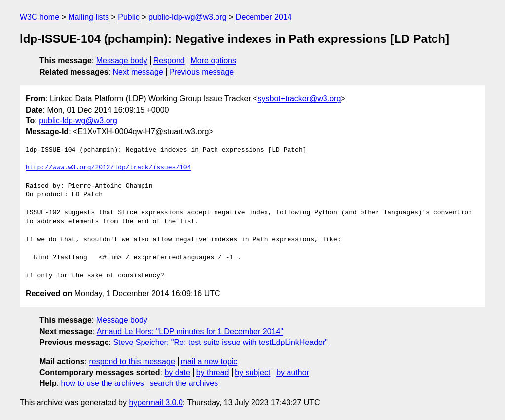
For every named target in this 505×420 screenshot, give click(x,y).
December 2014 (264, 17)
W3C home (39, 17)
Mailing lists (89, 17)
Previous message (202, 72)
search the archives (184, 383)
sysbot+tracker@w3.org (300, 98)
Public (129, 17)
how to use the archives (103, 383)
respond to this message (132, 362)
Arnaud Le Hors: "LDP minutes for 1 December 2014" (190, 331)
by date (177, 372)
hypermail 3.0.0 (156, 402)
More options (214, 60)
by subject (252, 372)
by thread (213, 372)
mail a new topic (209, 362)
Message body (122, 60)
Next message (138, 72)
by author (293, 372)
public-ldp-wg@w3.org (188, 17)
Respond (169, 60)
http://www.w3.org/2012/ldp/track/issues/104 (108, 168)
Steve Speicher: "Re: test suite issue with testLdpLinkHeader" (220, 342)
